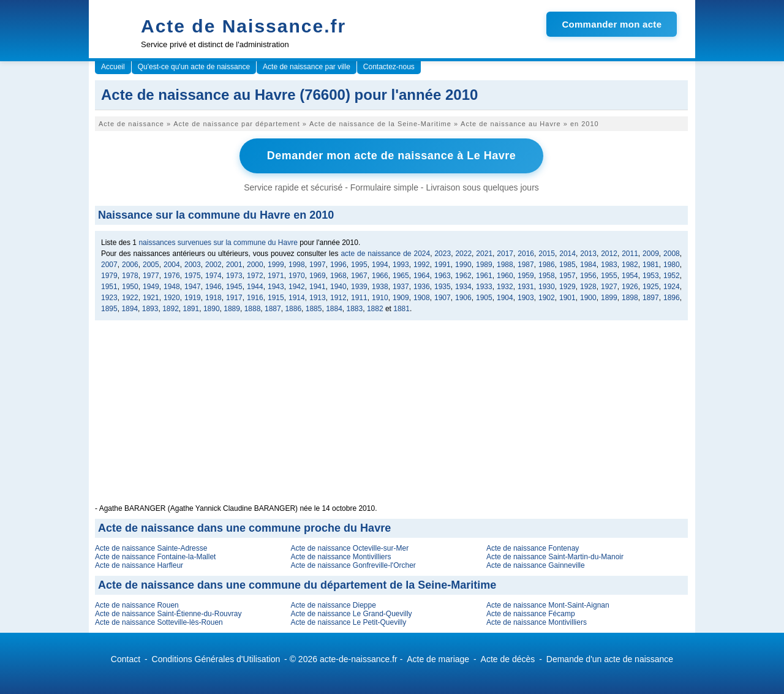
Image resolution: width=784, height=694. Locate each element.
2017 (505, 254)
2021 (484, 254)
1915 (276, 298)
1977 (151, 276)
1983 (609, 265)
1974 (213, 276)
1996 (338, 265)
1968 (338, 276)
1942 (297, 287)
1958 (547, 276)
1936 (422, 287)
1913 (318, 298)
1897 (651, 298)
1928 (588, 287)
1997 (318, 265)
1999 (276, 265)
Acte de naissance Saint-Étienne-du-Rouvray (168, 614)
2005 (151, 265)
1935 (443, 287)
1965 (401, 276)
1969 (318, 276)
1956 (588, 276)
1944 (255, 287)
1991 (443, 265)
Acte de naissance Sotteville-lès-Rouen (159, 622)
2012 (609, 254)
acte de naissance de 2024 (385, 254)
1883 (355, 309)
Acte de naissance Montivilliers (341, 557)
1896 (672, 298)
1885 (314, 309)
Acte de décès (508, 659)
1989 (484, 265)
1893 (150, 309)
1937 (401, 287)
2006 (130, 265)
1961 (484, 276)
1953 (651, 276)
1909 (401, 298)
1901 (567, 298)
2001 (234, 265)
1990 (463, 265)
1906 (463, 298)
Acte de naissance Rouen (137, 605)
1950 (130, 287)
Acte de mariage (438, 659)
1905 (484, 298)
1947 (193, 287)
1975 (193, 276)
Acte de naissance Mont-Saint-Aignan (548, 605)
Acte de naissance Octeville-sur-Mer (349, 548)
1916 (255, 298)
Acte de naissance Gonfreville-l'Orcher (353, 565)
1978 (130, 276)
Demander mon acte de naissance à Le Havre (392, 156)
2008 (672, 254)
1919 (193, 298)
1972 (255, 276)
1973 (234, 276)
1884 (334, 309)
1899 (609, 298)
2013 (588, 254)
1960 (505, 276)
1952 (672, 276)
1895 (109, 309)
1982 (630, 265)
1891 (191, 309)
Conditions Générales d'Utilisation (216, 659)
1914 (297, 298)
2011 (630, 254)
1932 (505, 287)
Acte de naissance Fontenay (533, 548)
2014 (567, 254)
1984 (588, 265)
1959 (526, 276)
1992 (422, 265)
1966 (380, 276)
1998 (297, 265)
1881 (401, 309)
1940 (338, 287)
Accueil (113, 67)
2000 (255, 265)
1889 (232, 309)
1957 (567, 276)
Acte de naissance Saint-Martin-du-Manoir (555, 557)
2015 (547, 254)
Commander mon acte (612, 24)
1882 (375, 309)
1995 (359, 265)
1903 (526, 298)
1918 (213, 298)
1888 (253, 309)
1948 (172, 287)
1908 (422, 298)
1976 (172, 276)
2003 (193, 265)
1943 (276, 287)
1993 (401, 265)
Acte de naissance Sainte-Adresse (151, 548)
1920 (172, 298)
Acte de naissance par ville (307, 67)
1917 (234, 298)
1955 (609, 276)
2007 (109, 265)
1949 (151, 287)
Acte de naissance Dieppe (333, 605)
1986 (547, 265)
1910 (380, 298)
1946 (213, 287)
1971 (276, 276)
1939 (359, 287)
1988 (505, 265)
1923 (109, 298)
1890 (212, 309)
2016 (526, 254)
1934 (463, 287)
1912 (338, 298)
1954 (630, 276)
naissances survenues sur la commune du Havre (218, 243)
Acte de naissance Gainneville (536, 565)
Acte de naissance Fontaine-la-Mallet (155, 557)
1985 (567, 265)
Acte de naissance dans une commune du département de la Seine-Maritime (297, 585)
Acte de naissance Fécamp (531, 614)
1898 (630, 298)
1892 (171, 309)
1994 (380, 265)
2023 (443, 254)
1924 (672, 287)
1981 (651, 265)
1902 (547, 298)
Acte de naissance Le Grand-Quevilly (351, 614)
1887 (273, 309)
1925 (651, 287)
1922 (130, 298)
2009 (651, 254)
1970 (297, 276)
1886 (293, 309)
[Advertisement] (391, 418)
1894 (130, 309)
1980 (672, 265)
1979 (109, 276)
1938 (380, 287)
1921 (151, 298)
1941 (318, 287)
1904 (505, 298)
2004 (172, 265)
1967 (359, 276)
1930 (547, 287)
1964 (422, 276)
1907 (443, 298)
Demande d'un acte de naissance (610, 659)
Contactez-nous (389, 67)
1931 (526, 287)
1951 (109, 287)
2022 (463, 254)
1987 (526, 265)
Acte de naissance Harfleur (139, 565)
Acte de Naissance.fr (243, 26)
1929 (567, 287)
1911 (359, 298)
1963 (443, 276)
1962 (463, 276)
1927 (609, 287)
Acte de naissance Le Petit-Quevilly (348, 622)
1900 (588, 298)
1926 (630, 287)
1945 (234, 287)
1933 (484, 287)
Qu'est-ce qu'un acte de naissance (194, 67)
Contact (126, 659)
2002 (213, 265)
